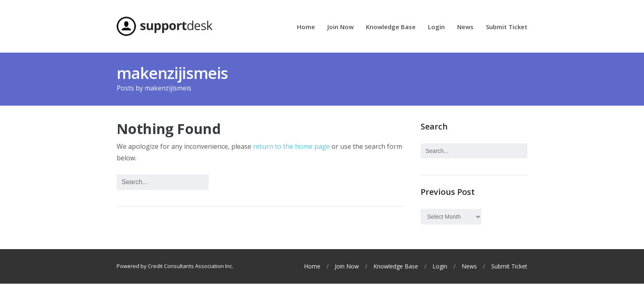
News (465, 27)
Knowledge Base (391, 27)
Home (306, 27)
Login (436, 27)
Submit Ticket (507, 27)
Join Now (340, 27)
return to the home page (291, 146)
